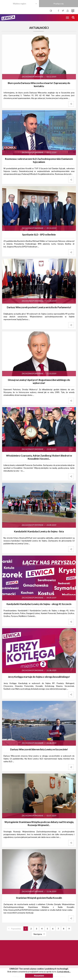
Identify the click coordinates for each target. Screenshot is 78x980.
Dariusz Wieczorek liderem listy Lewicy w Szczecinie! (39, 749)
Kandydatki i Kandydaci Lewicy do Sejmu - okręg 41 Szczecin (39, 604)
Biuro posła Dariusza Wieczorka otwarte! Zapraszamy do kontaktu (39, 85)
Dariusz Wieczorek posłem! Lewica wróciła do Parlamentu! (39, 307)
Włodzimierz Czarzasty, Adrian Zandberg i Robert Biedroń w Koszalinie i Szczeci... (39, 457)
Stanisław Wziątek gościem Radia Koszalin (39, 898)
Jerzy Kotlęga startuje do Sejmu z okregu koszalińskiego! (39, 677)
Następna (38, 934)
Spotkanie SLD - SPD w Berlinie (39, 235)
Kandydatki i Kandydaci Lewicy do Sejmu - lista (39, 531)
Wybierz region (19, 4)
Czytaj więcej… (64, 978)
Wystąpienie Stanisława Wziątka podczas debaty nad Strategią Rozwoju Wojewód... (39, 824)
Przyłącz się (58, 4)
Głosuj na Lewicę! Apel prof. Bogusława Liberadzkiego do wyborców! (39, 381)
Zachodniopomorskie (33, 77)
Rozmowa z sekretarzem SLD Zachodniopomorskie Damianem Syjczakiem (39, 160)
